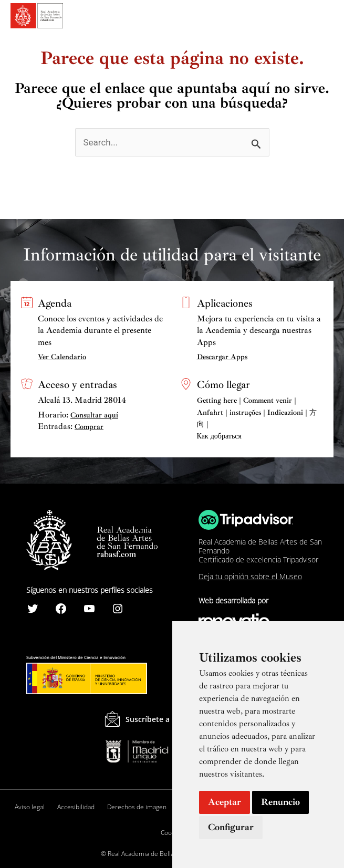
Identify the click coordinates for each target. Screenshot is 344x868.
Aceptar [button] (225, 802)
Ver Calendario (62, 357)
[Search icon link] (308, 17)
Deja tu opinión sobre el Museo (250, 576)
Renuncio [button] (280, 802)
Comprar (89, 427)
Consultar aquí (94, 415)
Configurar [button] (231, 827)
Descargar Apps (222, 357)
